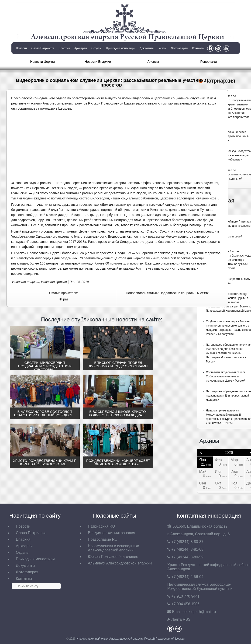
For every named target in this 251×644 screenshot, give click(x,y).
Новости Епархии (98, 62)
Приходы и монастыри (121, 48)
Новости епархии (26, 282)
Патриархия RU (101, 526)
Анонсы (153, 62)
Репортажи (208, 62)
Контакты (198, 48)
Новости (21, 48)
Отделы (96, 48)
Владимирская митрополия (112, 533)
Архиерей (81, 48)
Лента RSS (181, 619)
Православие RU (103, 539)
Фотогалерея (179, 48)
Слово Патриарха (43, 48)
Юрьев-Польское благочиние (113, 557)
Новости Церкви (43, 62)
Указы (163, 48)
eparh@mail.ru (200, 612)
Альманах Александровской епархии (120, 563)
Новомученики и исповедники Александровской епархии (113, 548)
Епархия (64, 48)
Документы (147, 48)
